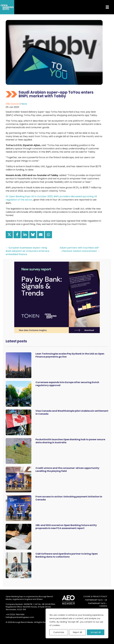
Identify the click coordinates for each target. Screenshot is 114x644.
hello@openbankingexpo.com (20, 617)
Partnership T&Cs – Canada (98, 605)
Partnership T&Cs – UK (96, 600)
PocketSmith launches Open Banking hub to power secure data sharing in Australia (70, 441)
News (24, 104)
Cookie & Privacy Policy (95, 597)
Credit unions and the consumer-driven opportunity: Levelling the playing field (68, 470)
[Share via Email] (41, 235)
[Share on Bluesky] (33, 235)
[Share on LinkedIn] (25, 235)
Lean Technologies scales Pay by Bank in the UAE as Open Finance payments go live (70, 355)
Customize (59, 632)
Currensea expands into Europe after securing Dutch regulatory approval (67, 384)
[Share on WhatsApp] (48, 235)
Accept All (96, 632)
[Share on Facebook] (17, 235)
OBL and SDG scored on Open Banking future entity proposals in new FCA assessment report (66, 527)
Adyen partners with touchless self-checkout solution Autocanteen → (80, 249)
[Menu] (105, 7)
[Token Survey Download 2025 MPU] (57, 297)
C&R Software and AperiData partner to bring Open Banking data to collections (67, 555)
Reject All (77, 632)
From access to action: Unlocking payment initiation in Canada (69, 498)
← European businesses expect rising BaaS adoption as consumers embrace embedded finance (28, 251)
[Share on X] (9, 235)
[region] (77, 623)
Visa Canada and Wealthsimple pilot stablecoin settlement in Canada (72, 412)
